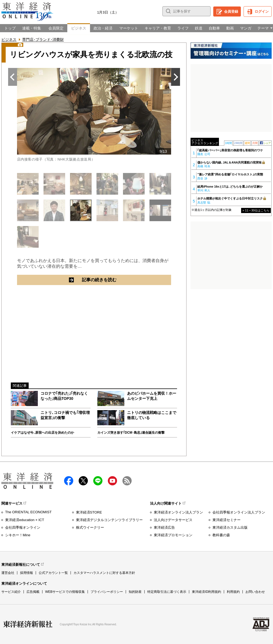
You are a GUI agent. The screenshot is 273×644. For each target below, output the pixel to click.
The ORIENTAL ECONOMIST (28, 512)
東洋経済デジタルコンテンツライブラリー (109, 520)
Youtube (112, 481)
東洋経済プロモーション (173, 535)
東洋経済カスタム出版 (230, 527)
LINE (98, 481)
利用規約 (233, 592)
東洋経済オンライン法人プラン (178, 512)
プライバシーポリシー (107, 592)
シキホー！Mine (18, 535)
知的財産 (135, 592)
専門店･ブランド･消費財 (43, 40)
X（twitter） (83, 481)
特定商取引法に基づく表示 (167, 592)
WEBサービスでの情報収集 (65, 592)
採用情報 (26, 573)
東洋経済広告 (164, 527)
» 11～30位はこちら (256, 210)
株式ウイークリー (90, 527)
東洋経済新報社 (28, 624)
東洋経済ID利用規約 (207, 592)
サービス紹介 (11, 592)
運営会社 (8, 573)
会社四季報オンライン (23, 527)
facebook (69, 481)
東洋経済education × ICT (25, 520)
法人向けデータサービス (173, 520)
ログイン (262, 12)
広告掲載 (33, 592)
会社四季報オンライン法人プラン (239, 512)
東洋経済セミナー (227, 520)
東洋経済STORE (89, 512)
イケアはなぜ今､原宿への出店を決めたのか (42, 433)
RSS (127, 481)
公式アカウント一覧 (53, 573)
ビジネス (9, 40)
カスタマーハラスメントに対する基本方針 (104, 573)
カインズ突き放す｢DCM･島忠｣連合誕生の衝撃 (131, 433)
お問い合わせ (255, 592)
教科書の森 (221, 535)
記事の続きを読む (118, 280)
